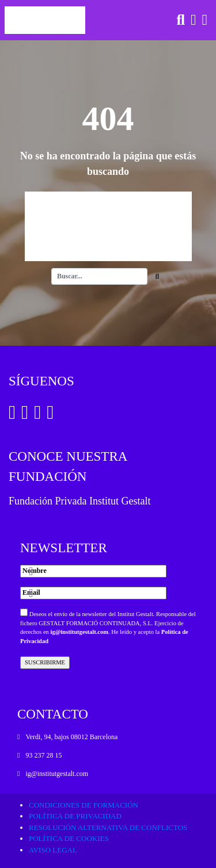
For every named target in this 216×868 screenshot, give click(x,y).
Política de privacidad (75, 816)
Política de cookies (69, 838)
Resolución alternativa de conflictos (108, 827)
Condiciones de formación (84, 805)
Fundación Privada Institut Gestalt (79, 501)
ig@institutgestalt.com (79, 632)
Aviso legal (53, 850)
